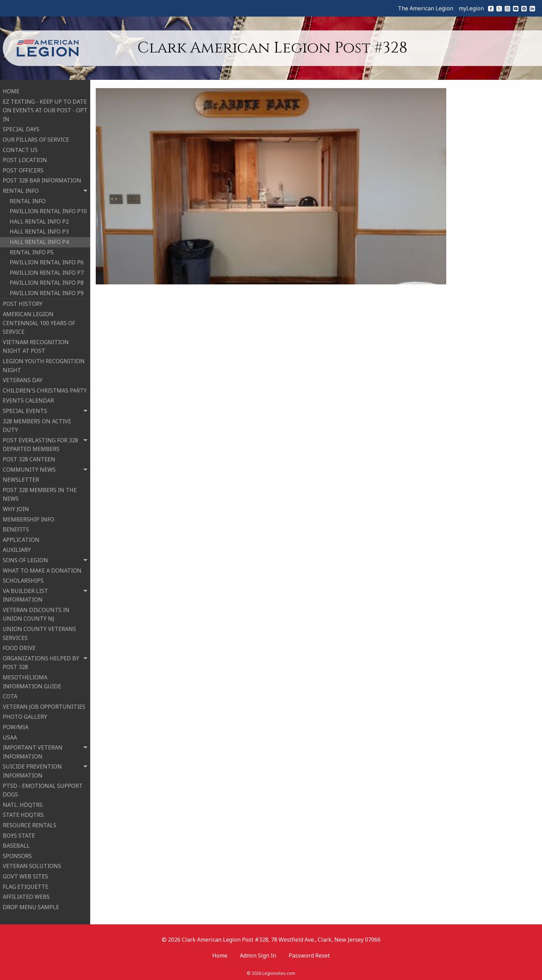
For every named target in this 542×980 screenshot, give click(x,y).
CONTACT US (20, 149)
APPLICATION (21, 539)
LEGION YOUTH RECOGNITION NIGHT (44, 365)
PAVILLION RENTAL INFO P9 (47, 292)
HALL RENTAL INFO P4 (39, 241)
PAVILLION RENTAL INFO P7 (47, 272)
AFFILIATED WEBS (26, 896)
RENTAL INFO (28, 200)
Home (220, 953)
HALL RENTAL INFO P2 (39, 220)
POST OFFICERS (23, 169)
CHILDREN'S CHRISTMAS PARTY (45, 389)
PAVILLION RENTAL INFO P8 (47, 282)
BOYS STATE (19, 835)
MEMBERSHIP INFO (29, 518)
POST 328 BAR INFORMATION (42, 179)
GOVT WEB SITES (25, 875)
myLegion (471, 8)
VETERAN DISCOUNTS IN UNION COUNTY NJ (36, 613)
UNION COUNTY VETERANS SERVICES (39, 632)
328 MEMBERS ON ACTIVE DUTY (37, 425)
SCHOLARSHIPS (23, 579)
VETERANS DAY (23, 379)
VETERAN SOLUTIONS (32, 865)
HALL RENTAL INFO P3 (39, 230)
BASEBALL (16, 845)
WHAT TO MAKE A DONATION (42, 569)
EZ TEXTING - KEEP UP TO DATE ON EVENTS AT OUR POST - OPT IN (45, 109)
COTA (10, 695)
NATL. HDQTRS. (23, 804)
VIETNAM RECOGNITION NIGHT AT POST (36, 346)
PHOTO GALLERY (25, 716)
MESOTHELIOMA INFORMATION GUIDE (32, 681)
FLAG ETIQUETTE (26, 885)
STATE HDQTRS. (24, 814)
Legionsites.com (279, 971)
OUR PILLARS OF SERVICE (36, 139)
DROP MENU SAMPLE (31, 906)
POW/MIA (16, 726)
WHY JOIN (16, 508)
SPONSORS (17, 855)
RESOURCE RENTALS (30, 824)
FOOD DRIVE (19, 647)
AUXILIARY (17, 549)
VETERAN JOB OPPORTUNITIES (44, 706)
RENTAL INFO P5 (32, 251)
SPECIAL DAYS (21, 128)
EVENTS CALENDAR (28, 399)
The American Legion (426, 8)
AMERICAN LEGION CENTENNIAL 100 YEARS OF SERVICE (39, 322)
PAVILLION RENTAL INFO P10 (48, 210)
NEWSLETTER (21, 479)
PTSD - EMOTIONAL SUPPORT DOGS (43, 789)
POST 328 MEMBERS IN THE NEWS (40, 493)
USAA (10, 736)
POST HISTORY (23, 303)
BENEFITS (16, 528)
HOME (11, 90)
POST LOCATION (25, 159)
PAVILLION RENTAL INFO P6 (47, 261)
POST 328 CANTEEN (29, 458)
